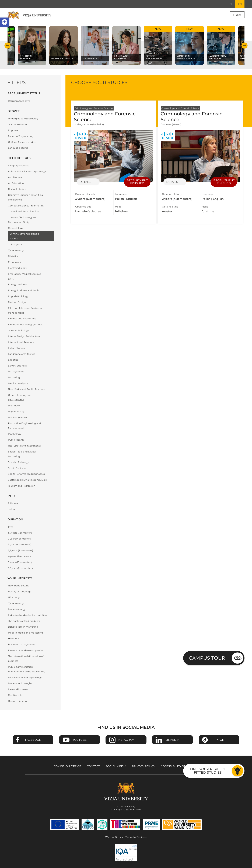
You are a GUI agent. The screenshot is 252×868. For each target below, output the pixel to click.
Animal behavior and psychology (27, 172)
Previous (8, 46)
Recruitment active (19, 101)
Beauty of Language (20, 592)
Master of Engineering (21, 136)
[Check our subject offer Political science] (32, 46)
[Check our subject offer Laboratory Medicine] (221, 46)
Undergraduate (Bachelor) (23, 119)
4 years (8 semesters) (20, 556)
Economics (14, 262)
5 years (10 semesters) (20, 562)
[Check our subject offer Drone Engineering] (158, 46)
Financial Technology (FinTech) (26, 325)
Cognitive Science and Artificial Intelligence (26, 198)
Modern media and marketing (25, 633)
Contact (93, 767)
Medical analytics (18, 383)
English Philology (18, 296)
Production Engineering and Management (24, 426)
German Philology (18, 331)
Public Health (16, 440)
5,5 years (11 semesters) (21, 568)
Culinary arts (15, 245)
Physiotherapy (16, 412)
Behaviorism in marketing (23, 627)
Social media (116, 767)
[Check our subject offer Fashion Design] (64, 46)
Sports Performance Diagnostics (26, 474)
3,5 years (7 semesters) (20, 551)
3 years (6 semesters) (20, 545)
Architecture (15, 177)
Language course (18, 148)
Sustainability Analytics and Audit (27, 480)
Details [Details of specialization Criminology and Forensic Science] (85, 182)
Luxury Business (17, 366)
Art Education (16, 183)
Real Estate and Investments (24, 446)
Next (244, 46)
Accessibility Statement (180, 767)
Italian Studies (16, 348)
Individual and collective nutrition (27, 615)
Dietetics (13, 256)
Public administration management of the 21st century (27, 669)
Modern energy (17, 609)
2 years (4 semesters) (20, 539)
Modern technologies (20, 684)
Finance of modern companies (26, 650)
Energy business (17, 285)
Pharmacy (14, 406)
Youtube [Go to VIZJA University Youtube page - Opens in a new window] (80, 740)
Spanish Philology (18, 462)
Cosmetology (16, 228)
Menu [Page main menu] (237, 15)
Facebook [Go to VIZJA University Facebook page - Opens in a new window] (33, 740)
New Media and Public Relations (27, 389)
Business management (21, 645)
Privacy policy (143, 767)
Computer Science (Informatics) (26, 206)
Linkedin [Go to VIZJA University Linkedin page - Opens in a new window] (173, 740)
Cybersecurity (16, 250)
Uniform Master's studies (22, 142)
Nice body (14, 598)
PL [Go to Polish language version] (231, 4)
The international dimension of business (26, 659)
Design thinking (17, 701)
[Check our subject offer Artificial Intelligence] (190, 46)
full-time (13, 504)
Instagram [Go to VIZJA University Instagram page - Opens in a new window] (126, 740)
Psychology (15, 434)
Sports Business (17, 468)
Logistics (13, 360)
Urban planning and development (20, 397)
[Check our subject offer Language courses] (127, 46)
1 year (11, 527)
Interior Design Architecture (24, 336)
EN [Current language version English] (240, 4)
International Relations (21, 342)
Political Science (17, 418)
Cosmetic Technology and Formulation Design (23, 220)
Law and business (18, 689)
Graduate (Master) (18, 125)
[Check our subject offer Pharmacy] (95, 46)
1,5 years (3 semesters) (20, 533)
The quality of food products (24, 621)
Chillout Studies (17, 189)
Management (16, 372)
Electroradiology (17, 268)
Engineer (13, 130)
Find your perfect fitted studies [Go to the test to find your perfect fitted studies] (208, 771)
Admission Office (67, 767)
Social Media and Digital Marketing (22, 454)
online (12, 509)
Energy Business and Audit (23, 291)
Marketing (14, 378)
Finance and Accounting (22, 319)
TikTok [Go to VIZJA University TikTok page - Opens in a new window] (219, 740)
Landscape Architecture (22, 354)
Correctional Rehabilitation (24, 212)
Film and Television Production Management (26, 310)
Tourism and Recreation (22, 486)
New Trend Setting (19, 586)
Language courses (19, 166)
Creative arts (15, 695)
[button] (5, 22)
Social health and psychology (25, 678)
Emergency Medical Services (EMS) (24, 276)
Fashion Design (17, 302)
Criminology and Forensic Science (24, 236)
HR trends (14, 639)
